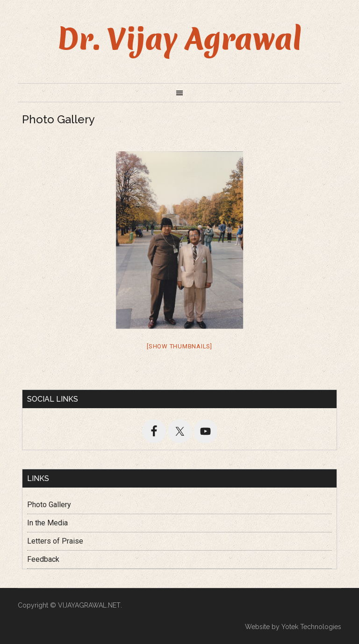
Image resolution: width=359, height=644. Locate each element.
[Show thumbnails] (179, 346)
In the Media (47, 523)
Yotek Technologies (311, 627)
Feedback (43, 559)
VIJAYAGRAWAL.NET (89, 605)
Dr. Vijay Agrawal (180, 39)
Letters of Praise (55, 541)
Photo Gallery (49, 505)
